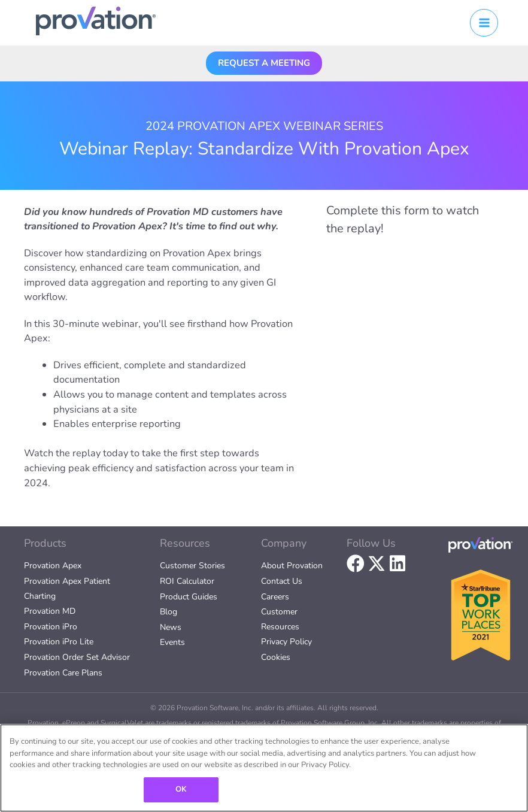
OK (181, 789)
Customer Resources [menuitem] (280, 619)
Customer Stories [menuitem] (192, 566)
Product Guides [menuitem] (189, 597)
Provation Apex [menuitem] (53, 566)
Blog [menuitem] (169, 612)
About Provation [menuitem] (292, 566)
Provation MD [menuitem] (50, 611)
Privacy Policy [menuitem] (286, 642)
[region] (264, 768)
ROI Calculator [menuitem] (187, 581)
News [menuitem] (171, 627)
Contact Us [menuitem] (282, 581)
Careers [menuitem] (275, 597)
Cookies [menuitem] (276, 657)
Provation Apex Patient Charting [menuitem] (67, 589)
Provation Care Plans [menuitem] (63, 673)
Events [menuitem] (172, 642)
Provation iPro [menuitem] (51, 627)
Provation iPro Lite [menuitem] (59, 642)
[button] (264, 63)
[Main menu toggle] (484, 23)
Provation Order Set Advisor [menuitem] (77, 657)
